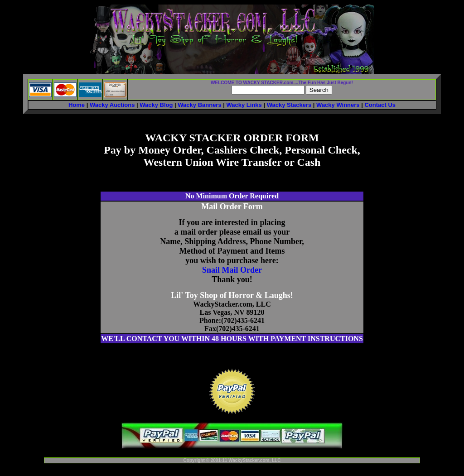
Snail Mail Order (232, 270)
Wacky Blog (156, 105)
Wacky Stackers (289, 105)
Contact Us (380, 105)
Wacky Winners (338, 105)
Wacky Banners (199, 105)
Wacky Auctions (112, 105)
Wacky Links (244, 105)
